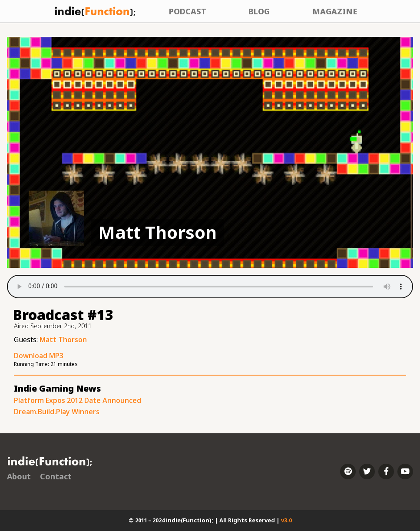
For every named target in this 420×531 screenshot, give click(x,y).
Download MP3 (39, 356)
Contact (56, 476)
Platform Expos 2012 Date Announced (78, 400)
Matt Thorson (63, 340)
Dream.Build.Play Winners (57, 412)
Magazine (335, 11)
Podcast (188, 11)
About (19, 476)
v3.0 (286, 520)
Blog (259, 11)
